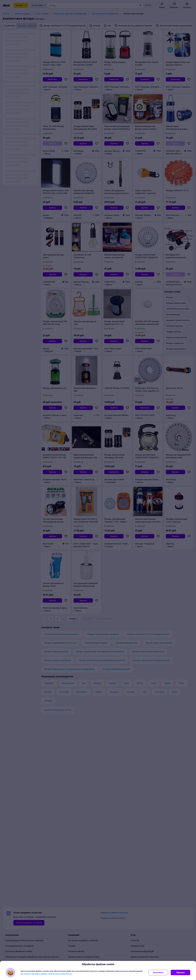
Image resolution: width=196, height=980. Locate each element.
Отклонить (158, 972)
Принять (180, 972)
